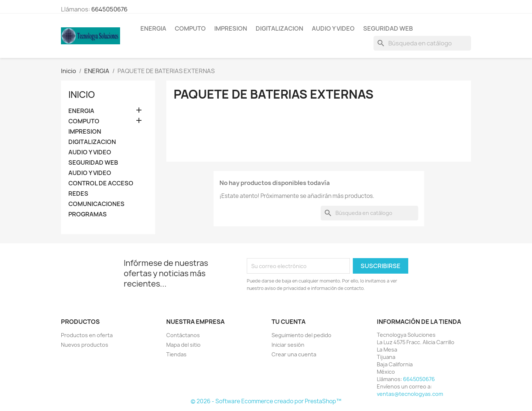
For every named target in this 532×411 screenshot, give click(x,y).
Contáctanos (183, 335)
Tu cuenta (289, 322)
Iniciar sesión (288, 345)
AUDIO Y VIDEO (333, 28)
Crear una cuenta (294, 354)
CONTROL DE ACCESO (101, 183)
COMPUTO (190, 28)
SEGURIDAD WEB (388, 28)
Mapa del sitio (183, 345)
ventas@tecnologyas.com (410, 394)
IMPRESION (231, 28)
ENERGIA (153, 28)
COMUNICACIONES (96, 204)
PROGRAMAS (88, 214)
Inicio (82, 95)
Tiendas (176, 354)
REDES (78, 194)
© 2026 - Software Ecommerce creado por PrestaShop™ (266, 401)
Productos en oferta (87, 335)
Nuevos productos (85, 345)
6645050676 (109, 9)
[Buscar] (422, 43)
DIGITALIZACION (279, 28)
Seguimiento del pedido (301, 335)
